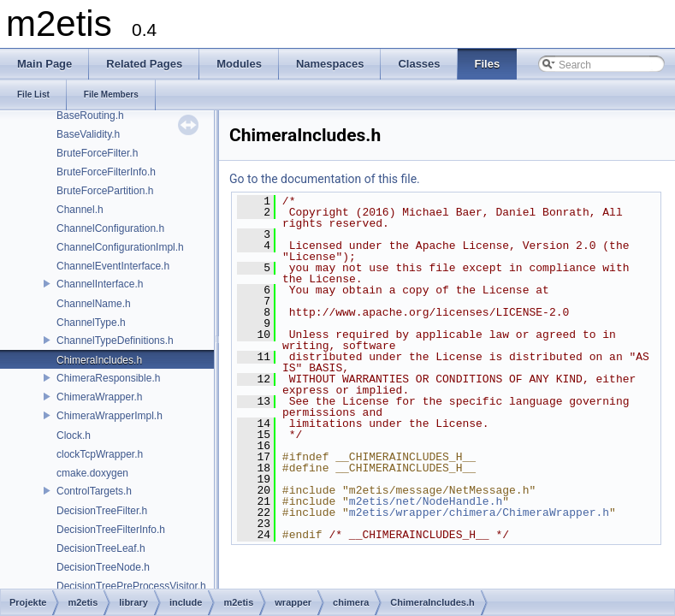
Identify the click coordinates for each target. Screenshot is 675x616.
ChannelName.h (94, 304)
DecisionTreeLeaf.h (101, 548)
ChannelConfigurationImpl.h (120, 247)
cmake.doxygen (92, 473)
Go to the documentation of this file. (325, 179)
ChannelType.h (91, 323)
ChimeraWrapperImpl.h (110, 416)
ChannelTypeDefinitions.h (115, 341)
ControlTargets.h (94, 491)
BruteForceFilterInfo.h (106, 172)
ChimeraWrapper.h (100, 397)
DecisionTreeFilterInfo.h (111, 530)
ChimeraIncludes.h (99, 360)
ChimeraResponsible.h (108, 378)
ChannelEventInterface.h (113, 266)
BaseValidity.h (88, 134)
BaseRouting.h (90, 115)
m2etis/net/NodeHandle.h (426, 501)
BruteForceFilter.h (97, 153)
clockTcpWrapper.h (100, 454)
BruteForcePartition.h (105, 191)
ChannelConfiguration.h (110, 228)
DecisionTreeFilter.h (102, 511)
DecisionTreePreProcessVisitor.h (131, 586)
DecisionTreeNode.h (103, 567)
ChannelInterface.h (100, 284)
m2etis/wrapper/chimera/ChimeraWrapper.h (479, 512)
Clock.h (74, 435)
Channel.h (80, 210)
